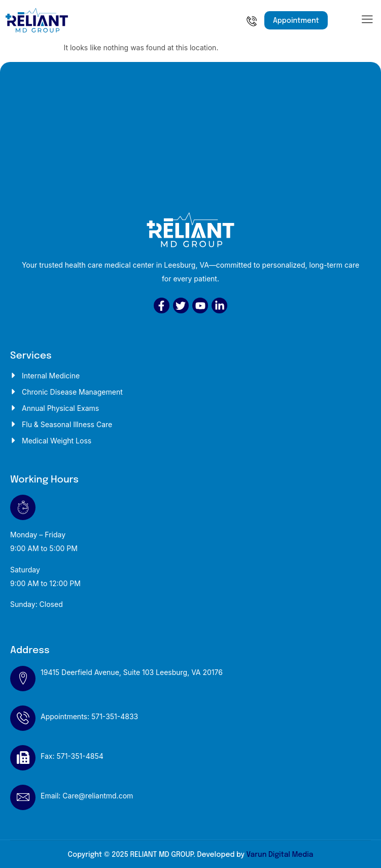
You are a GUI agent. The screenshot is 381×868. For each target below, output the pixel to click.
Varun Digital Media (280, 855)
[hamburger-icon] (367, 22)
